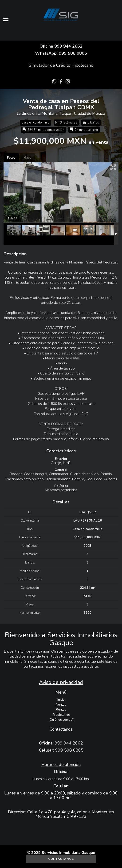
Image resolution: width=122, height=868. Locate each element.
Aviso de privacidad (61, 682)
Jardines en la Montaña (37, 113)
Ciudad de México (90, 113)
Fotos (11, 158)
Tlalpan (66, 113)
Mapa (27, 158)
